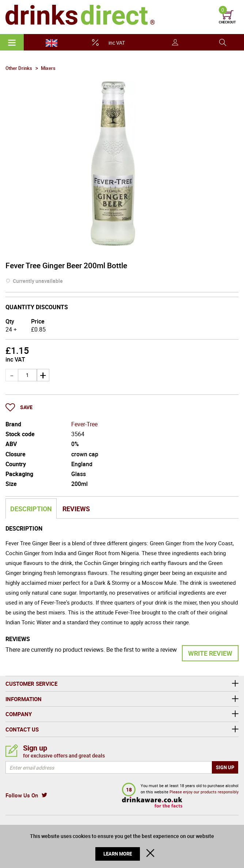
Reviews (76, 509)
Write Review (210, 653)
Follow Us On (22, 795)
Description (31, 509)
